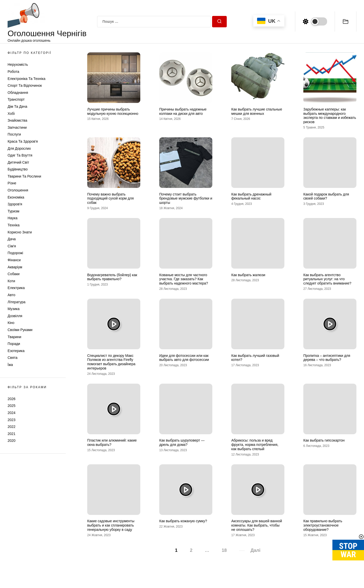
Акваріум (15, 267)
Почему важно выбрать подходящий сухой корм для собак (110, 199)
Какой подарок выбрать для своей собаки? (326, 196)
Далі (255, 550)
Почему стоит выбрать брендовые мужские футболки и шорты (186, 199)
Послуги (14, 134)
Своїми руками (20, 330)
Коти (11, 281)
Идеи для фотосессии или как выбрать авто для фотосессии (184, 358)
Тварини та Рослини (24, 176)
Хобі (11, 114)
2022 (12, 427)
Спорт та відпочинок (25, 85)
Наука (13, 218)
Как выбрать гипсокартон (324, 440)
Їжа (10, 365)
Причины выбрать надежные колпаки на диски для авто (183, 111)
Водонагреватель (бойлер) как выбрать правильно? (112, 277)
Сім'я (12, 246)
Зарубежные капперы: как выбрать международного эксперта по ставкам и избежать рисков (330, 116)
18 (224, 550)
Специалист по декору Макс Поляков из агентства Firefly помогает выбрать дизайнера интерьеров (111, 362)
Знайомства (17, 120)
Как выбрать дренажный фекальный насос (251, 196)
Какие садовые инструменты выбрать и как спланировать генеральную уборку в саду (111, 525)
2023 (12, 420)
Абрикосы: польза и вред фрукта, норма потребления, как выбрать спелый (255, 445)
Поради (14, 344)
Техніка (14, 225)
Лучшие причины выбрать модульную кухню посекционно (113, 111)
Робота (13, 72)
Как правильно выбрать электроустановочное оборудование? (323, 525)
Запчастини (17, 127)
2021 (12, 434)
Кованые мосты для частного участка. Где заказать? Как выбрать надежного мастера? (184, 279)
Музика (14, 309)
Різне (12, 183)
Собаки (14, 274)
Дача (12, 239)
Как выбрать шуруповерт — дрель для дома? (182, 442)
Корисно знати (20, 232)
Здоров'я (15, 204)
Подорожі (15, 253)
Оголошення (18, 190)
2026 (12, 399)
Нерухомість (18, 64)
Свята (13, 358)
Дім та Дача (17, 106)
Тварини (14, 337)
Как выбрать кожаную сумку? (183, 521)
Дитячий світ (18, 162)
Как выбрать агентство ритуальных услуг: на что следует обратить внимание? (327, 279)
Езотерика (16, 351)
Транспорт (16, 99)
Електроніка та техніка (26, 79)
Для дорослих (19, 148)
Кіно (11, 323)
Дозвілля (15, 316)
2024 (12, 413)
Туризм (13, 211)
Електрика (16, 288)
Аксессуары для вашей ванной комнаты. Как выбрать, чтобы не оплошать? (257, 525)
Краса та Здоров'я (23, 141)
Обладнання (18, 93)
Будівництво (18, 169)
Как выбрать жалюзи (248, 275)
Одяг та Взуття (20, 155)
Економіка (16, 197)
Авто (12, 295)
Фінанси (14, 260)
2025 (12, 406)
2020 (12, 441)
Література (17, 302)
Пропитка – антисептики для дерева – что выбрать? (327, 358)
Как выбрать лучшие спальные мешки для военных (257, 111)
